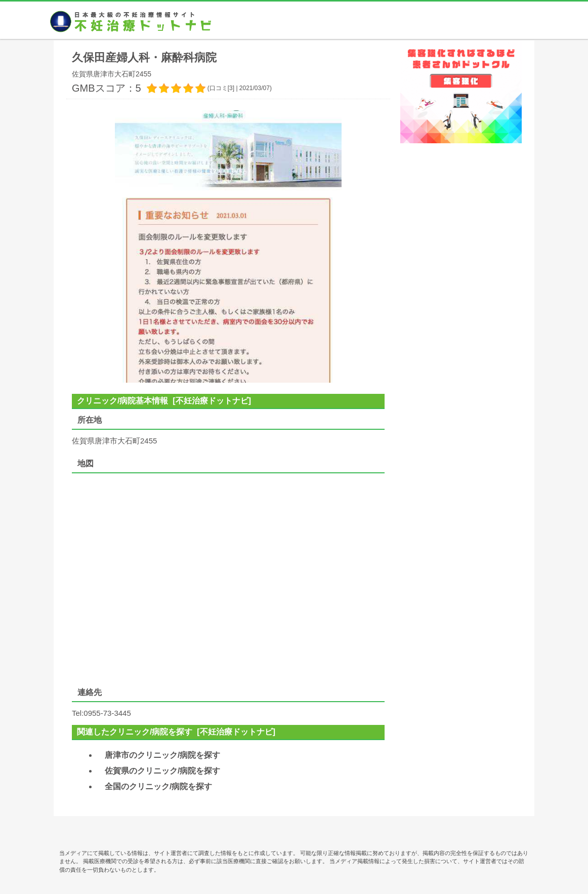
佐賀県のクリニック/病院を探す (162, 771)
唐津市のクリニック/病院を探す (162, 755)
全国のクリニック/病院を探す (158, 786)
